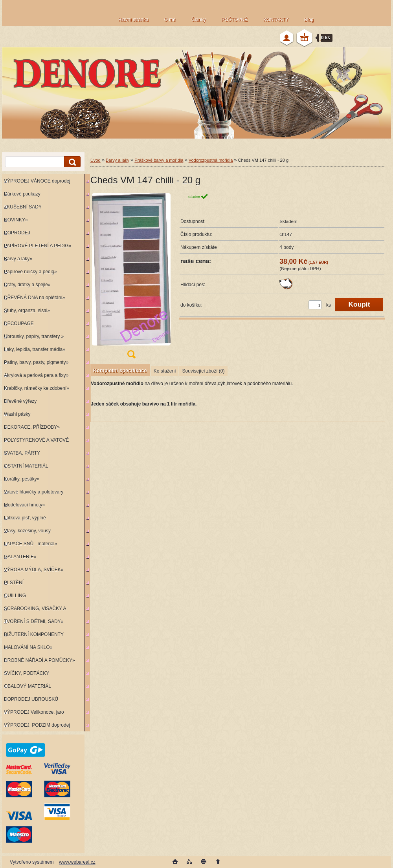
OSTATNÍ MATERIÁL (26, 466)
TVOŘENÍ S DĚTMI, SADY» (34, 621)
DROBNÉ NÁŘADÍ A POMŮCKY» (39, 660)
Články (199, 20)
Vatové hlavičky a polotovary (34, 492)
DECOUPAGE (19, 323)
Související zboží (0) (203, 371)
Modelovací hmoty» (24, 505)
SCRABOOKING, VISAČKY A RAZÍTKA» (34, 610)
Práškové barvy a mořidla (159, 160)
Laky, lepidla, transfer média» (35, 349)
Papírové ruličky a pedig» (30, 272)
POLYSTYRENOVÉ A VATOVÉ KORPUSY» (35, 442)
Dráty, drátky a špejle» (27, 285)
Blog (309, 20)
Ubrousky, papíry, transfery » (34, 336)
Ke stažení (165, 371)
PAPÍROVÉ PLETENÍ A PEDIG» (38, 246)
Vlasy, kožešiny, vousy (27, 531)
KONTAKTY (276, 20)
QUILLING (15, 596)
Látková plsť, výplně (25, 518)
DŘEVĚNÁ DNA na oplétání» (34, 298)
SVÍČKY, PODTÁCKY (27, 673)
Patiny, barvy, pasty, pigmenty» (36, 362)
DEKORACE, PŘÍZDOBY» (32, 427)
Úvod (95, 160)
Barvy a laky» (18, 259)
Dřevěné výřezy (20, 401)
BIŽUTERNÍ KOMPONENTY (34, 634)
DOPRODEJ (17, 233)
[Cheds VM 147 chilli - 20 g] (131, 278)
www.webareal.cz (77, 862)
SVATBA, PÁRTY (22, 453)
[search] (71, 162)
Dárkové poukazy (22, 194)
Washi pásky (17, 414)
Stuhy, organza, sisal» (27, 311)
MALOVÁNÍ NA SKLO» (28, 647)
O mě (170, 20)
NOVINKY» (16, 220)
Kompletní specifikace (120, 370)
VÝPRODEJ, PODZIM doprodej (37, 725)
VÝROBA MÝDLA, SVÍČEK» (34, 570)
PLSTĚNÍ (14, 583)
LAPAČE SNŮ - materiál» (30, 544)
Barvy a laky (118, 160)
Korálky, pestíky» (22, 479)
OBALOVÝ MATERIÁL (28, 686)
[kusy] (315, 305)
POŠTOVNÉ (235, 20)
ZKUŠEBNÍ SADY (23, 207)
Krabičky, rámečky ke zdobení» (37, 388)
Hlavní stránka (133, 20)
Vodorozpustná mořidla (211, 160)
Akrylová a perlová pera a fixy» (36, 375)
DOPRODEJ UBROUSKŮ (31, 699)
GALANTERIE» (20, 557)
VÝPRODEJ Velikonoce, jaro (34, 712)
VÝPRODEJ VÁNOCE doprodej (37, 181)
